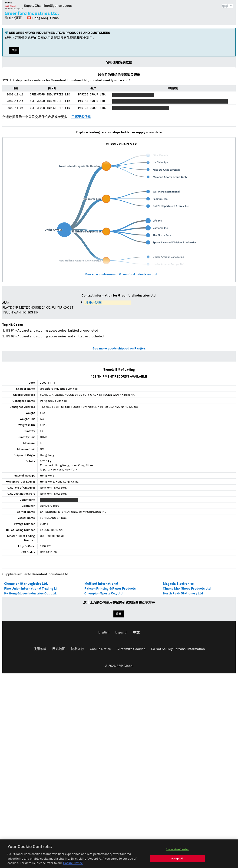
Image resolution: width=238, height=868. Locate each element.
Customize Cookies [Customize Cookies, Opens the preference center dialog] (177, 851)
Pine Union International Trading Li (30, 589)
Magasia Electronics (178, 584)
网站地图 (59, 649)
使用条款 (40, 649)
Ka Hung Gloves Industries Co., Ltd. (30, 594)
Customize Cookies (131, 649)
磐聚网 (14, 6)
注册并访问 (93, 303)
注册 (14, 50)
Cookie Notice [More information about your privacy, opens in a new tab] (73, 865)
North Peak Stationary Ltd (183, 594)
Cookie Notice (100, 649)
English (104, 633)
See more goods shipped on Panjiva (119, 349)
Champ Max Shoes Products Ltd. (187, 589)
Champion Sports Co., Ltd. (104, 594)
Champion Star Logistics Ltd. (26, 584)
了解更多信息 (81, 117)
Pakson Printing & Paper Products (110, 589)
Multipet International (101, 584)
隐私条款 (78, 649)
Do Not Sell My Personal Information (178, 649)
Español (121, 633)
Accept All (177, 860)
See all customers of (121, 274)
